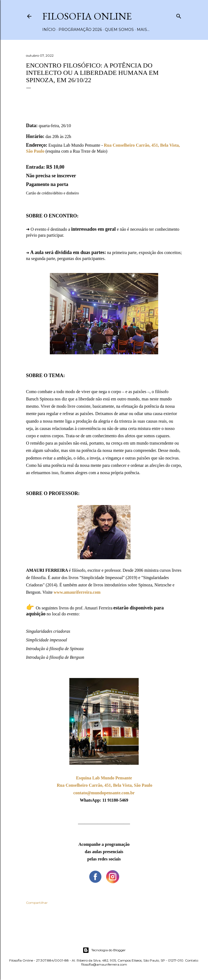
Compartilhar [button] (37, 903)
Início (49, 30)
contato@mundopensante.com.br (104, 793)
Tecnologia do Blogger (104, 950)
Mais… (143, 30)
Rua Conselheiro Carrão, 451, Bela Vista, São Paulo (105, 785)
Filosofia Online (87, 16)
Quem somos (119, 30)
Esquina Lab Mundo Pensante (104, 778)
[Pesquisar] (179, 15)
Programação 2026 (80, 30)
